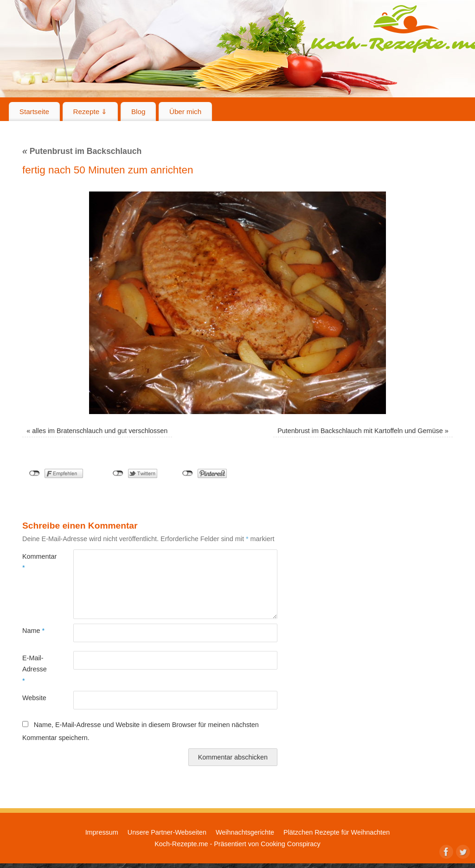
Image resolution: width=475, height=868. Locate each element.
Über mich (185, 112)
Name (33, 631)
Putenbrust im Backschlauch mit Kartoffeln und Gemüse (360, 431)
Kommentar (35, 562)
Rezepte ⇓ (90, 112)
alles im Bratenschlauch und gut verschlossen (100, 431)
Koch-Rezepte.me (181, 844)
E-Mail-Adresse (35, 669)
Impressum (102, 832)
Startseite (34, 112)
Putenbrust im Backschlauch (82, 151)
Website (34, 698)
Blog (138, 112)
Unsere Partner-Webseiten (167, 832)
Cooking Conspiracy (291, 844)
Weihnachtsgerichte (245, 832)
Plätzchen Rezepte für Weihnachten (337, 832)
